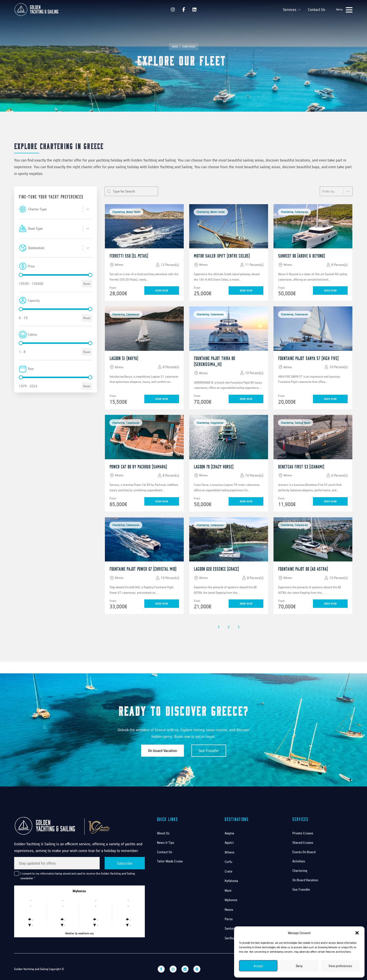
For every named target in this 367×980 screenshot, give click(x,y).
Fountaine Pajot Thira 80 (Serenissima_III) (214, 361)
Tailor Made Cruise (170, 861)
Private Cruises (303, 833)
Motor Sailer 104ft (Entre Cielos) (222, 256)
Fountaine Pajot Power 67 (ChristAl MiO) (143, 569)
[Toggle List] (88, 209)
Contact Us (314, 9)
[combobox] (55, 209)
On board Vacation (163, 751)
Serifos (229, 938)
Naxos (229, 909)
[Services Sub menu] (297, 10)
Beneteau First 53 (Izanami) (301, 467)
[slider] (21, 275)
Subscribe (125, 863)
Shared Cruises (303, 842)
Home (175, 47)
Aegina (229, 833)
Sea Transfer (209, 751)
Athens (229, 852)
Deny (299, 966)
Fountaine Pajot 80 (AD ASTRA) (303, 569)
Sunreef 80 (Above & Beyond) (302, 256)
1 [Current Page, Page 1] (219, 627)
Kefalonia (231, 881)
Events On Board (304, 852)
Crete (229, 871)
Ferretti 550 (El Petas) (129, 256)
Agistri (229, 842)
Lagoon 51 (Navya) (124, 358)
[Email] (57, 863)
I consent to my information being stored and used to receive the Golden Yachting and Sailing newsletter (78, 876)
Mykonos (231, 900)
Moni (228, 890)
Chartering (300, 870)
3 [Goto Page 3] (239, 627)
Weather (70, 933)
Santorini (231, 928)
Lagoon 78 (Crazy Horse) (214, 467)
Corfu (228, 862)
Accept (258, 966)
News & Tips (166, 842)
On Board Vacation (305, 880)
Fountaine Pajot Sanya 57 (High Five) (308, 358)
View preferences (340, 966)
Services (287, 9)
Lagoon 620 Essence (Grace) (216, 569)
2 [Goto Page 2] (229, 627)
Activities (299, 861)
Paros (229, 919)
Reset (87, 284)
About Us (163, 833)
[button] (357, 933)
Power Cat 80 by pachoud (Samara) (138, 467)
